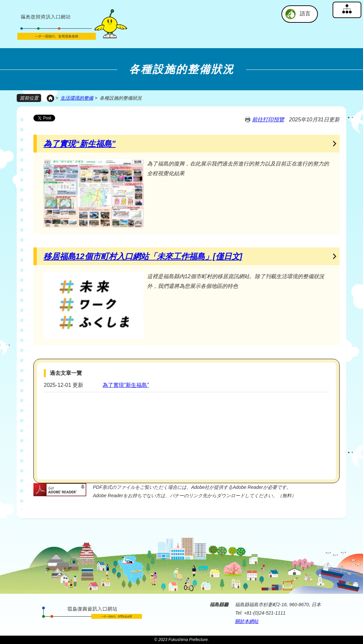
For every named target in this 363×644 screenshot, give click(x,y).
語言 (305, 14)
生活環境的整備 (77, 98)
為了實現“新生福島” (80, 143)
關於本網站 (247, 621)
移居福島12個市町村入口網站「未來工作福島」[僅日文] (143, 256)
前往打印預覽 (268, 119)
